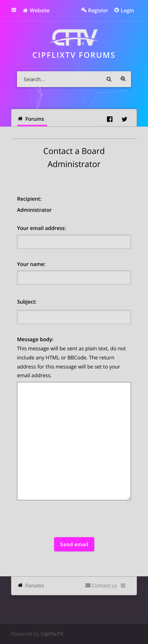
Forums (35, 585)
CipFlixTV (52, 634)
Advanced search (123, 79)
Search (109, 79)
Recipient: (29, 199)
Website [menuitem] (36, 10)
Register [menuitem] (98, 10)
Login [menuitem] (127, 10)
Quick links (19, 10)
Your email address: (41, 228)
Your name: (31, 264)
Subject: (27, 302)
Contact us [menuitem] (104, 585)
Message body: (35, 339)
